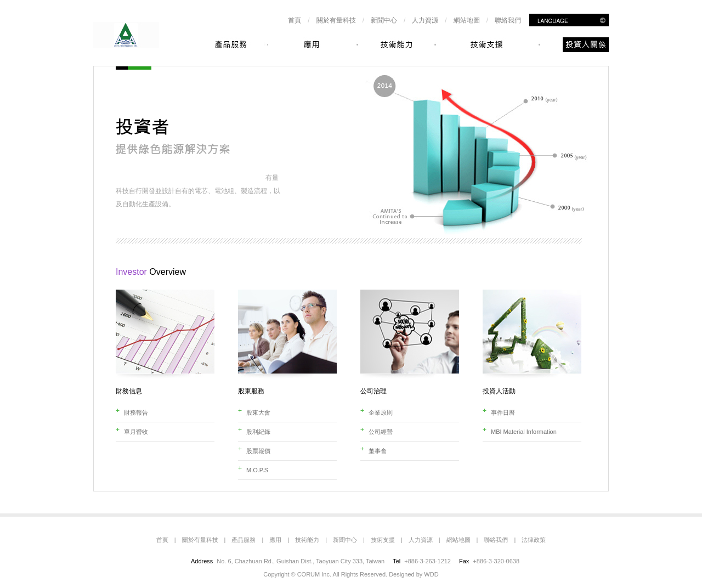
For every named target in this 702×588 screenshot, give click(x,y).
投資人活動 (499, 391)
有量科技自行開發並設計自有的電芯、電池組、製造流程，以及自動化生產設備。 (198, 191)
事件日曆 (503, 412)
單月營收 (136, 432)
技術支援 (383, 540)
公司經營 (381, 432)
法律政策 (534, 540)
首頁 (295, 20)
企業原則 (381, 412)
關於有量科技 (336, 20)
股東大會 (258, 412)
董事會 (378, 451)
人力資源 (425, 20)
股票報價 (258, 451)
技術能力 (307, 540)
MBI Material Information (524, 432)
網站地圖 (467, 20)
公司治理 (373, 391)
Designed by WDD (414, 574)
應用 (275, 540)
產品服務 (244, 540)
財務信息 (129, 391)
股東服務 (251, 391)
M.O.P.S (257, 470)
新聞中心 (384, 20)
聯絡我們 (508, 20)
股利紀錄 (258, 432)
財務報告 (136, 412)
